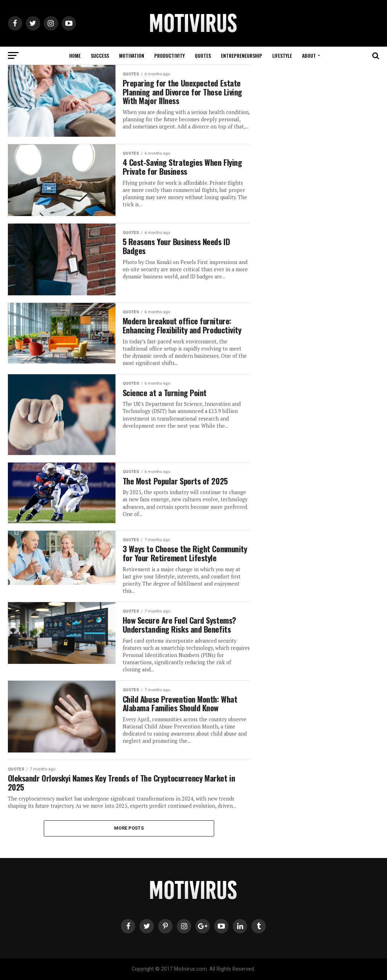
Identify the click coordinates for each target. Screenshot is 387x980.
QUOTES (203, 55)
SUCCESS (100, 55)
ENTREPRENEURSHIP (242, 55)
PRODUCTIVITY (169, 55)
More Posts (129, 828)
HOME (75, 55)
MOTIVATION (132, 55)
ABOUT (309, 55)
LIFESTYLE (282, 55)
